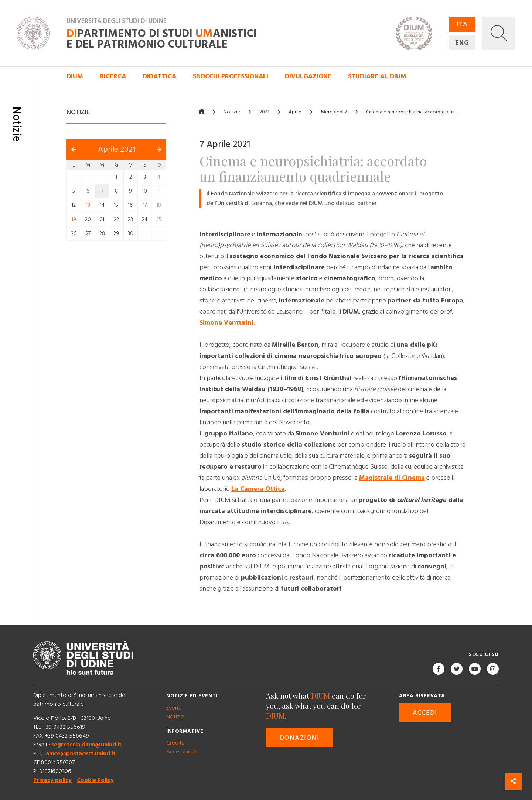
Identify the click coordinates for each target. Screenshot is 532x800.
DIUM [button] (75, 76)
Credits (175, 743)
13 (88, 205)
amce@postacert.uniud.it (81, 753)
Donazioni (299, 738)
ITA (462, 24)
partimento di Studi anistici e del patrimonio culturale (162, 39)
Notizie (232, 112)
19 (74, 219)
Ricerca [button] (113, 76)
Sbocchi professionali (231, 76)
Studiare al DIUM (377, 76)
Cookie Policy (95, 780)
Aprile (295, 112)
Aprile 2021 (117, 150)
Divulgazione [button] (308, 76)
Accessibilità (181, 752)
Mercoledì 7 (334, 112)
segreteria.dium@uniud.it (86, 745)
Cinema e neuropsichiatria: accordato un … (413, 112)
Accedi (425, 713)
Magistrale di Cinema (392, 478)
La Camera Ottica (258, 489)
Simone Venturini (226, 323)
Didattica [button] (159, 76)
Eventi (174, 708)
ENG (462, 43)
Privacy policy (52, 780)
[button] (499, 33)
